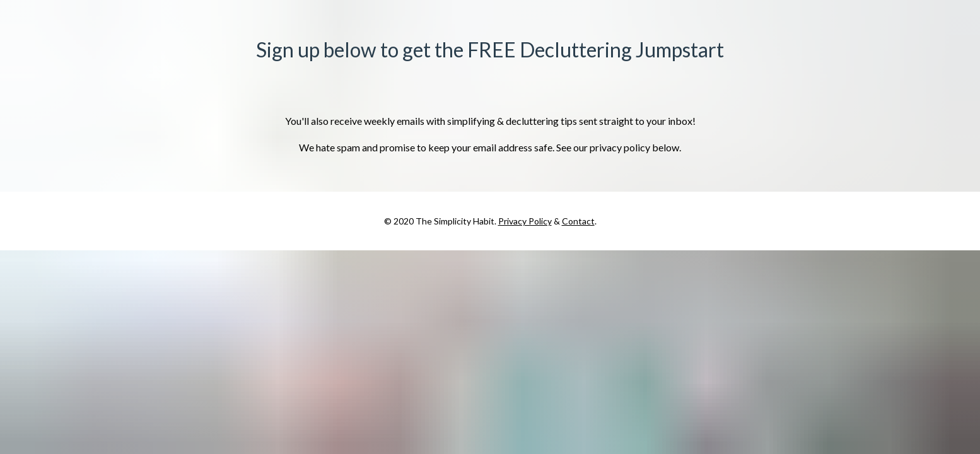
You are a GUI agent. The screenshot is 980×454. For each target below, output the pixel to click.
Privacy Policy (525, 221)
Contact (578, 221)
